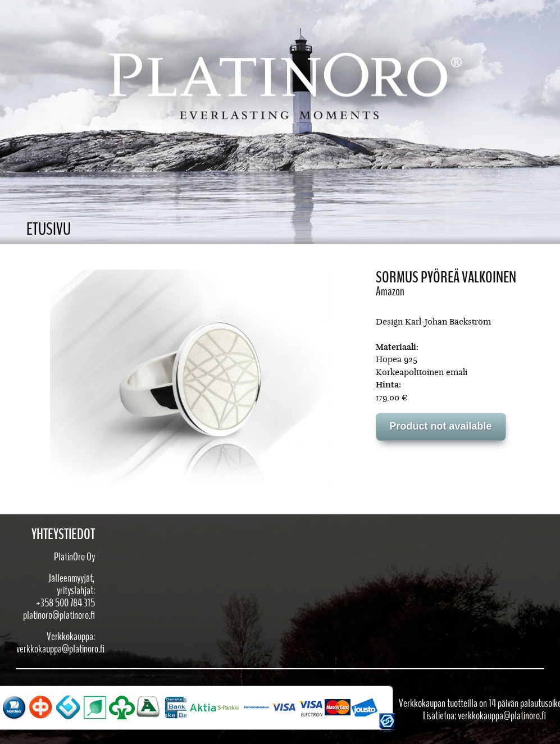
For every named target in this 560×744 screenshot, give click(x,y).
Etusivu (49, 229)
